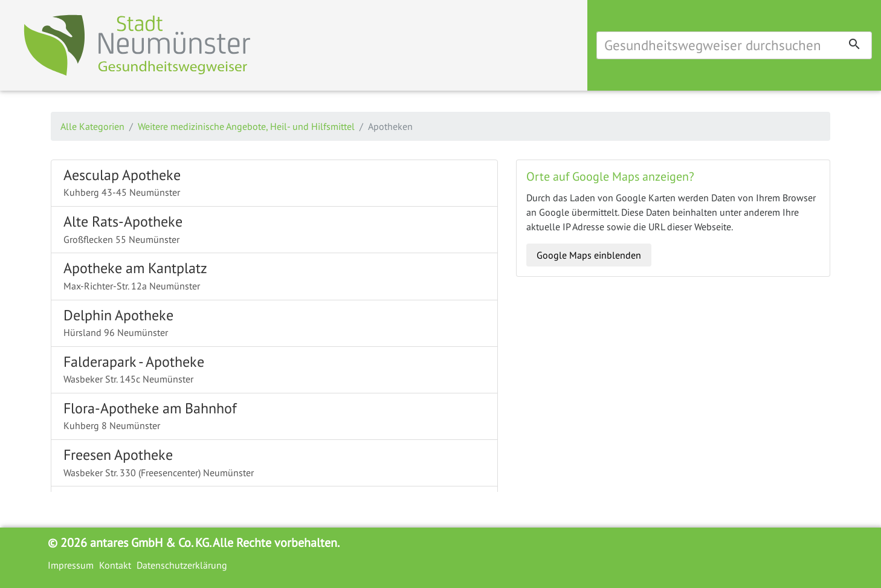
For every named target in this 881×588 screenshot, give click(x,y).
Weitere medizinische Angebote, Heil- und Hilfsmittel (246, 126)
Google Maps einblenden (589, 255)
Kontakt (115, 565)
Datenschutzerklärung (182, 565)
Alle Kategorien (92, 126)
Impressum (71, 565)
